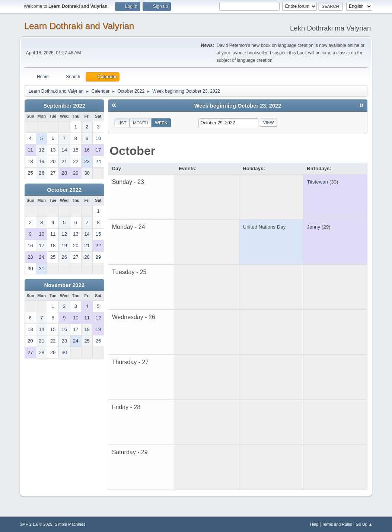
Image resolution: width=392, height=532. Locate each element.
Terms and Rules (337, 524)
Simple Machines (70, 524)
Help (314, 524)
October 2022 (64, 190)
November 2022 (64, 285)
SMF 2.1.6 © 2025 (36, 524)
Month (141, 123)
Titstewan (318, 182)
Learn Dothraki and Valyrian (79, 26)
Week (161, 123)
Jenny (314, 227)
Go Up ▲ (364, 524)
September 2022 (64, 106)
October (132, 151)
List (122, 123)
